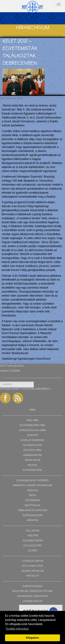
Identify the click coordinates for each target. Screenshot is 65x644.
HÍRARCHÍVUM (32, 460)
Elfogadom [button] (32, 638)
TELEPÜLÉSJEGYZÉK (32, 515)
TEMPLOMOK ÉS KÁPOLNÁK (33, 510)
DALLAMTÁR (33, 531)
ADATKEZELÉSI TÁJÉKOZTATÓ (32, 596)
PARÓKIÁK (33, 491)
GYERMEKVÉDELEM (32, 601)
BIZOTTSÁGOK (32, 506)
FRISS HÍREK (33, 421)
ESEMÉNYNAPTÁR (33, 455)
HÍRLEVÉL (32, 465)
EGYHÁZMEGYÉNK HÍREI (32, 425)
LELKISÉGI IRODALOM (32, 571)
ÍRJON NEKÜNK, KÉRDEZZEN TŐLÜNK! (33, 591)
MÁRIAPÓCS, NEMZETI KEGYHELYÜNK (33, 486)
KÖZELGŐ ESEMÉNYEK (32, 440)
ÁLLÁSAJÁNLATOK (33, 445)
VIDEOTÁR (33, 536)
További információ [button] (17, 629)
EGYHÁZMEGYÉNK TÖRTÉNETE (33, 481)
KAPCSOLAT (33, 576)
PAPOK (32, 495)
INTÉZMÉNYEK (33, 501)
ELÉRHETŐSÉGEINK (32, 586)
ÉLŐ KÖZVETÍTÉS (33, 546)
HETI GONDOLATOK (33, 566)
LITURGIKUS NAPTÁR (32, 561)
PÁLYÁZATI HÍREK (33, 450)
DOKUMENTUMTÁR (33, 541)
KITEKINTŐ (33, 435)
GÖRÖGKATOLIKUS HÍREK (32, 430)
